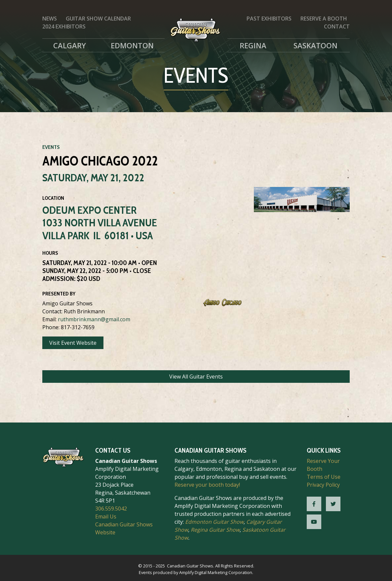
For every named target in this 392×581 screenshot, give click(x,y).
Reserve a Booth (324, 19)
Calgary (70, 45)
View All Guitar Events (196, 377)
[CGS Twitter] (333, 504)
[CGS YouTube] (314, 522)
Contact (337, 26)
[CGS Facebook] (314, 504)
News (50, 19)
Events (51, 147)
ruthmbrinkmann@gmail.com (94, 319)
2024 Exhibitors (64, 26)
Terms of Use (324, 477)
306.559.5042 (111, 509)
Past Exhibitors (269, 19)
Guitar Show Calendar (98, 19)
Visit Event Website (73, 343)
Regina (253, 45)
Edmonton (132, 45)
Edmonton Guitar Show (214, 522)
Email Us (106, 516)
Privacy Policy (323, 485)
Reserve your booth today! (207, 485)
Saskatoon (315, 45)
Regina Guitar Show (215, 530)
